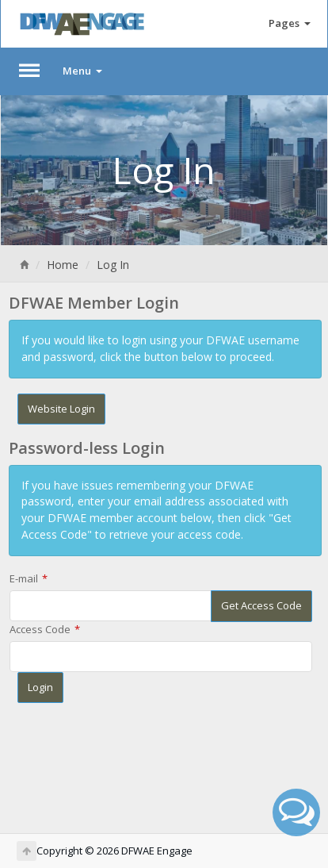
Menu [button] (82, 71)
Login (40, 687)
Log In (113, 265)
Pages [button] (290, 23)
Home (63, 265)
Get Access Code (261, 605)
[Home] (24, 265)
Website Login (61, 409)
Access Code (40, 629)
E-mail (24, 578)
